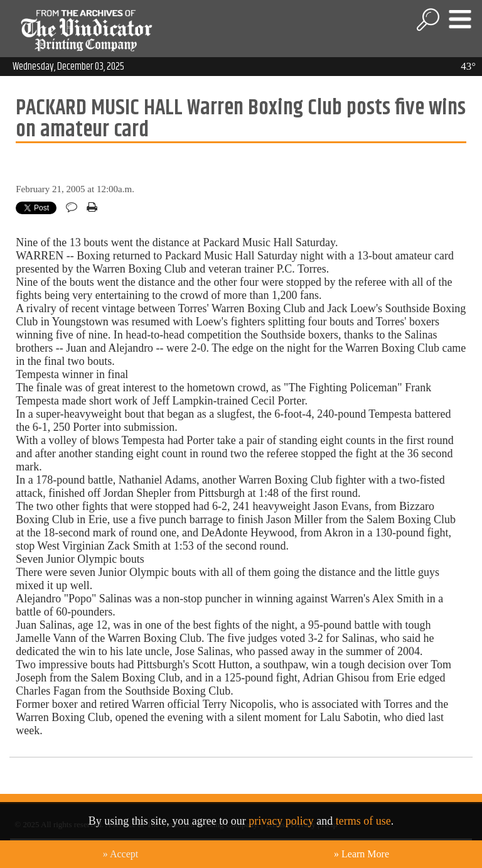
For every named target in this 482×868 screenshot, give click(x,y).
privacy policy (281, 821)
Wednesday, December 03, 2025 (68, 67)
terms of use (363, 821)
